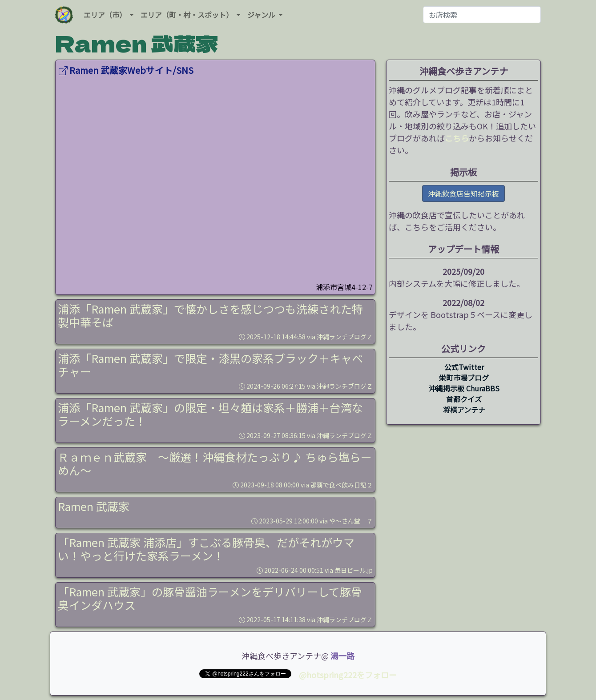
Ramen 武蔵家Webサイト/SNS (126, 70)
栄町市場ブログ (464, 378)
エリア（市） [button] (106, 15)
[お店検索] (482, 15)
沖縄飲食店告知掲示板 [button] (463, 193)
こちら (457, 138)
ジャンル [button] (262, 15)
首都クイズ (464, 399)
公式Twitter (464, 367)
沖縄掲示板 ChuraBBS (464, 388)
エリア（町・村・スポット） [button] (188, 15)
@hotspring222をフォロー (348, 675)
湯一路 (342, 656)
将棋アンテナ (464, 410)
